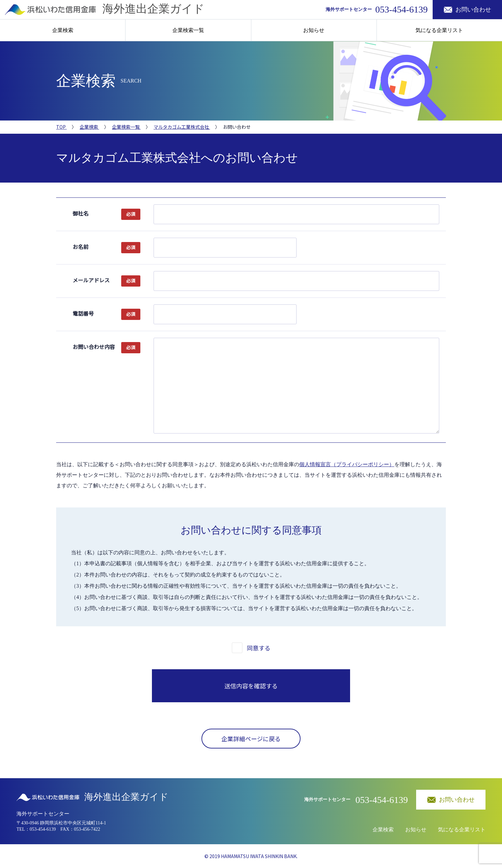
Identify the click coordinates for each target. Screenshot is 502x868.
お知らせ (314, 30)
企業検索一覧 (188, 30)
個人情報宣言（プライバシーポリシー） (347, 464)
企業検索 (63, 30)
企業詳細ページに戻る (251, 739)
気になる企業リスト (439, 30)
